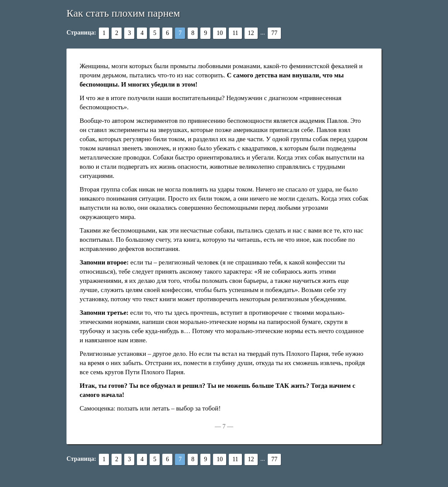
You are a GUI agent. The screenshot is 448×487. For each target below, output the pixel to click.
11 (235, 33)
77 (274, 33)
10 (220, 33)
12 (251, 33)
